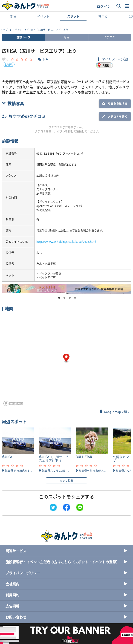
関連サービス (66, 551)
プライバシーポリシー (66, 573)
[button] (127, 6)
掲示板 (103, 16)
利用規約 (66, 595)
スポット (73, 17)
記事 (13, 16)
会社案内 (66, 584)
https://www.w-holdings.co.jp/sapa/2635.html (66, 241)
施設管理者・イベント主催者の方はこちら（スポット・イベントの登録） (66, 562)
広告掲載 (66, 606)
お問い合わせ (66, 617)
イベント (43, 16)
